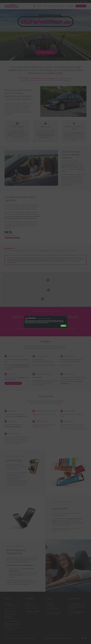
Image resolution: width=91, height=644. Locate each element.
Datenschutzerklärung (47, 318)
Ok (63, 326)
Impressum (40, 318)
